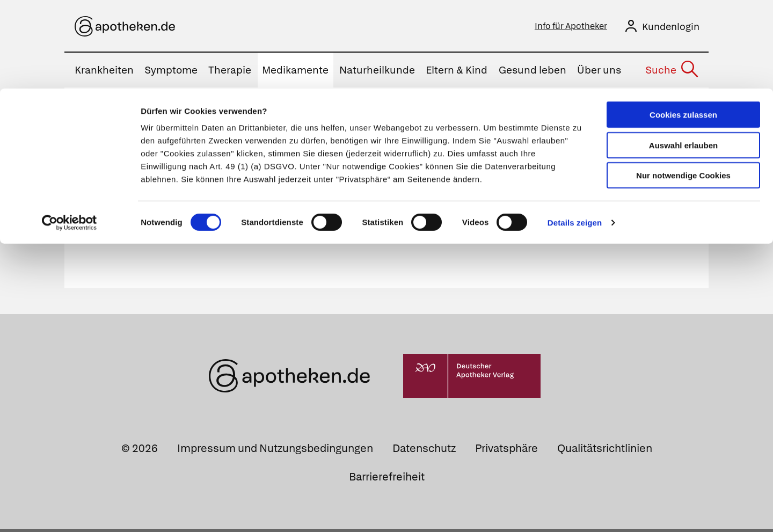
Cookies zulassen (683, 26)
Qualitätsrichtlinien (605, 451)
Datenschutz (424, 451)
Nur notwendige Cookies (683, 87)
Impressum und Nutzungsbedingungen (275, 451)
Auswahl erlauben (683, 57)
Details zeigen (575, 134)
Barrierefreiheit (387, 480)
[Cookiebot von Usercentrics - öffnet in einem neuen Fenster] (70, 134)
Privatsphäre (506, 451)
